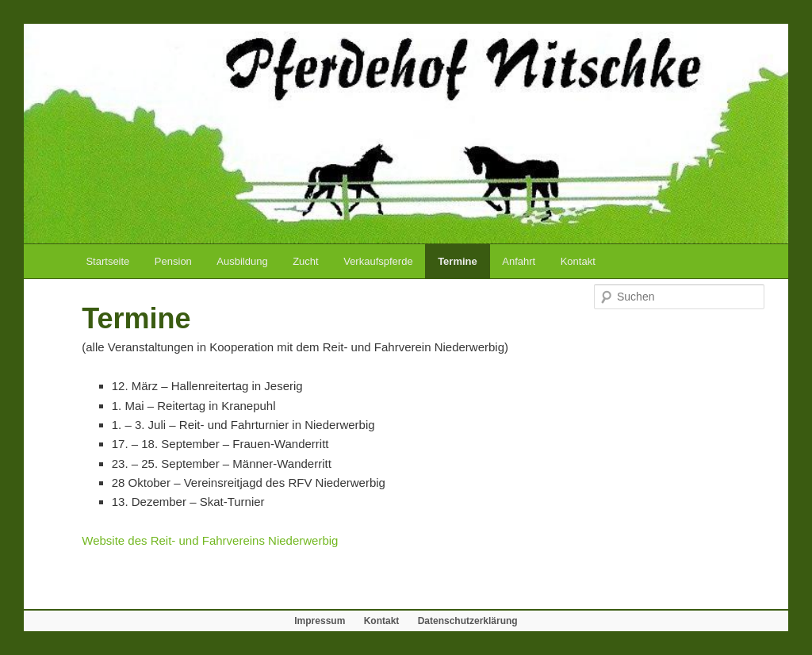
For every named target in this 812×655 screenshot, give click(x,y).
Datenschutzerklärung (468, 621)
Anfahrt (519, 261)
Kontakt (578, 261)
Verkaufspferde (378, 261)
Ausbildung (242, 261)
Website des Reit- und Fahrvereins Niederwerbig (210, 540)
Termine (458, 261)
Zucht (306, 261)
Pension (173, 261)
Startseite (107, 261)
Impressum (320, 621)
